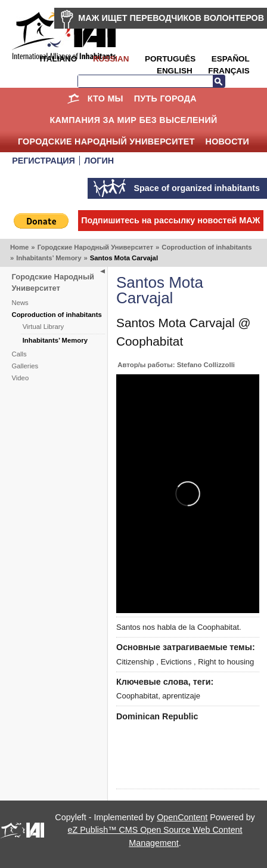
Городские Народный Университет (106, 141)
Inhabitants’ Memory (49, 258)
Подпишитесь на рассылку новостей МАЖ (170, 220)
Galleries (25, 366)
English (175, 71)
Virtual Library (44, 327)
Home (74, 99)
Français (229, 71)
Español (231, 59)
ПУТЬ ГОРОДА (165, 99)
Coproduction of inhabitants (207, 247)
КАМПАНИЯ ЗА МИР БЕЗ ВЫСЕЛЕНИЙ (133, 120)
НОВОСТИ (228, 141)
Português (170, 59)
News (20, 303)
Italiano (58, 59)
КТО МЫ (105, 99)
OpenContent (182, 817)
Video (21, 378)
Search (219, 81)
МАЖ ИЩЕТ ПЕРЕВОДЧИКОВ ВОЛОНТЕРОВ (171, 18)
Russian (111, 59)
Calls (19, 354)
